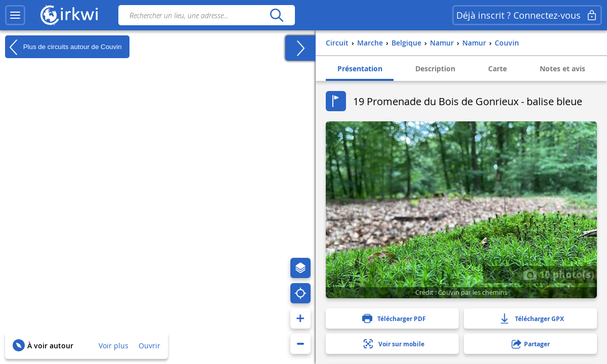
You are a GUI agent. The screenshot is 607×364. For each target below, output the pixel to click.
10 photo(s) (559, 274)
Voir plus (114, 346)
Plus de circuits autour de (63, 47)
